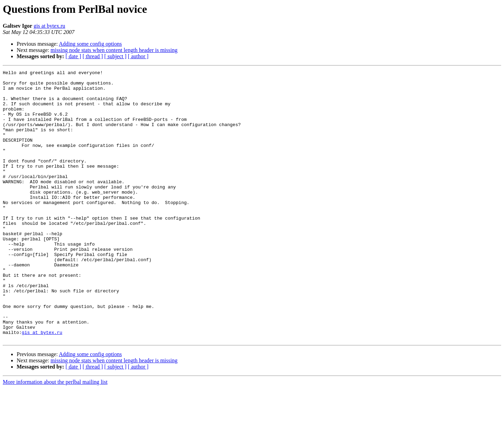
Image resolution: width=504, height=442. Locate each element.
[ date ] (73, 56)
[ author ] (138, 56)
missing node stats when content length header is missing (114, 50)
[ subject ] (115, 56)
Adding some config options (90, 44)
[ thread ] (93, 56)
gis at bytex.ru (49, 26)
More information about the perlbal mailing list (55, 436)
